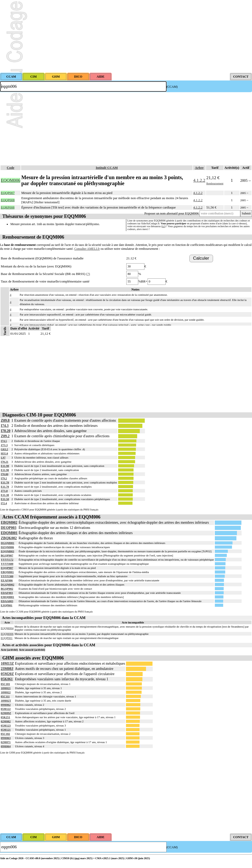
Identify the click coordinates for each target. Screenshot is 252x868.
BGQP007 (7, 555)
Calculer (201, 258)
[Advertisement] (126, 36)
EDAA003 (7, 601)
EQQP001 (7, 638)
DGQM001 (8, 543)
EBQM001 (7, 572)
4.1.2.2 (199, 180)
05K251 (5, 717)
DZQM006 (7, 547)
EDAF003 (7, 593)
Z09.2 (5, 436)
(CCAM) (172, 87)
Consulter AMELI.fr (87, 249)
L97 (3, 457)
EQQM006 (7, 634)
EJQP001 (7, 605)
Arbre (199, 168)
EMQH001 (7, 597)
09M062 (6, 705)
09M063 (6, 738)
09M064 (6, 746)
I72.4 (4, 503)
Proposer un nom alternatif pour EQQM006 (172, 213)
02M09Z (6, 713)
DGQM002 (8, 584)
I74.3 (5, 426)
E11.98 (5, 466)
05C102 (5, 734)
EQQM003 (7, 551)
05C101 (5, 684)
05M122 (6, 709)
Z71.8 (4, 491)
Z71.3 (4, 445)
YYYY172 (7, 560)
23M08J (7, 669)
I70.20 (6, 431)
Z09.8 (5, 420)
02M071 (6, 742)
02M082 (6, 721)
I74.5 (4, 441)
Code (11, 168)
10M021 (6, 688)
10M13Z (7, 664)
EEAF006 (7, 580)
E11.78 (5, 482)
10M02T (6, 701)
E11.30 (5, 495)
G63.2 (4, 449)
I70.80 (5, 474)
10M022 (6, 692)
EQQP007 (7, 568)
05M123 (6, 725)
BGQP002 (7, 589)
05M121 (6, 730)
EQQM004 (7, 628)
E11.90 (5, 470)
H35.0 (4, 453)
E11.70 (5, 487)
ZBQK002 (9, 538)
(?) (88, 274)
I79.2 (4, 478)
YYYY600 (7, 564)
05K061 (7, 679)
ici (163, 226)
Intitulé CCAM (107, 168)
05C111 (5, 696)
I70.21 (5, 462)
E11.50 (5, 499)
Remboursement (215, 183)
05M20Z (7, 674)
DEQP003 (9, 528)
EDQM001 (9, 533)
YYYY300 (7, 576)
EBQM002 (9, 523)
